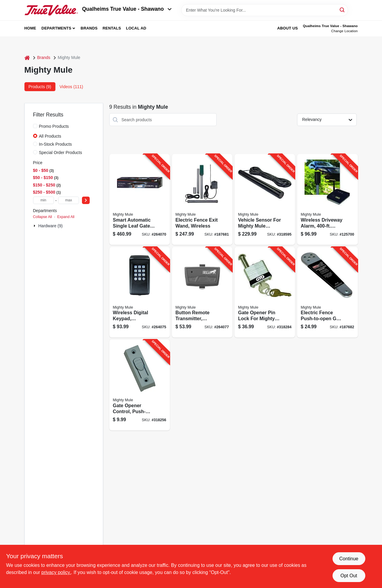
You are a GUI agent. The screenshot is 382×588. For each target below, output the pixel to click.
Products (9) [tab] (40, 87)
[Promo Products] (35, 126)
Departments (56, 28)
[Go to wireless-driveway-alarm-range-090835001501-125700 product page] (327, 199)
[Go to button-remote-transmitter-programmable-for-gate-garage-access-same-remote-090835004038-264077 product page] (202, 292)
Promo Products (54, 126)
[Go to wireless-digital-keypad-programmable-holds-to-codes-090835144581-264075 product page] (140, 292)
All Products (50, 136)
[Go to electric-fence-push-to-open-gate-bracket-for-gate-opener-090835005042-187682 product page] (327, 292)
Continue (349, 559)
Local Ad (136, 28)
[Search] (343, 10)
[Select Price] (86, 200)
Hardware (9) (51, 226)
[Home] (27, 58)
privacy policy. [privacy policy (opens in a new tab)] (56, 572)
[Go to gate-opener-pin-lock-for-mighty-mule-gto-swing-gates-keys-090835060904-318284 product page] (265, 292)
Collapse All (43, 217)
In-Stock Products (56, 144)
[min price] (44, 200)
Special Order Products (61, 153)
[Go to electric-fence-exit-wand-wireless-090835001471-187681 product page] (202, 199)
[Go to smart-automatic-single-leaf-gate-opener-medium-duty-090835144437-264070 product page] (140, 199)
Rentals (112, 28)
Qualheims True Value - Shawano (127, 9)
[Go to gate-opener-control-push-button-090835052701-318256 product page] (140, 385)
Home (30, 28)
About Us (288, 28)
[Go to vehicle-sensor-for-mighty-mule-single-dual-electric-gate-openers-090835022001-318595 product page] (265, 199)
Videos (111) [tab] (71, 87)
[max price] (69, 200)
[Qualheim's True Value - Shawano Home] (51, 10)
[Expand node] (35, 226)
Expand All (66, 217)
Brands (89, 28)
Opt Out (349, 576)
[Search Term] (265, 10)
